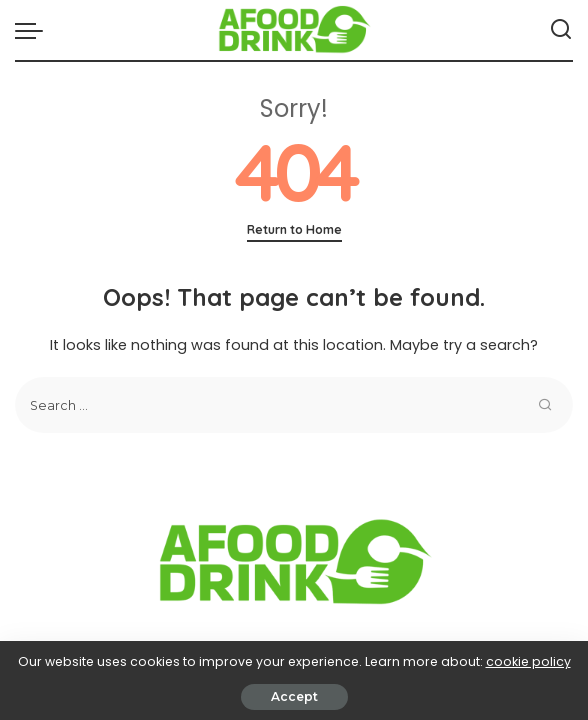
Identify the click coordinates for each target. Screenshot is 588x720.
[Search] (561, 30)
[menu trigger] (34, 30)
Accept (294, 696)
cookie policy (528, 661)
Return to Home (294, 229)
